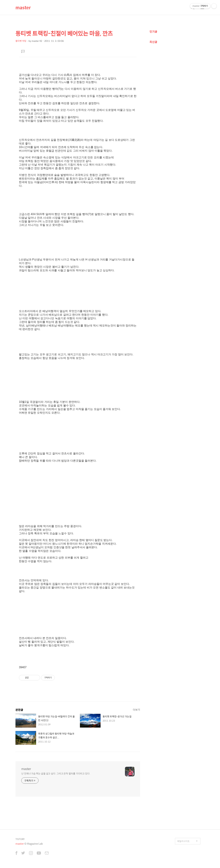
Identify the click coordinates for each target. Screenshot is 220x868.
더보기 (136, 710)
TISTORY (20, 839)
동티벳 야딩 (21, 41)
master (23, 7)
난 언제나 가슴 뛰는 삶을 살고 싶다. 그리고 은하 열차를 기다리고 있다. (56, 773)
